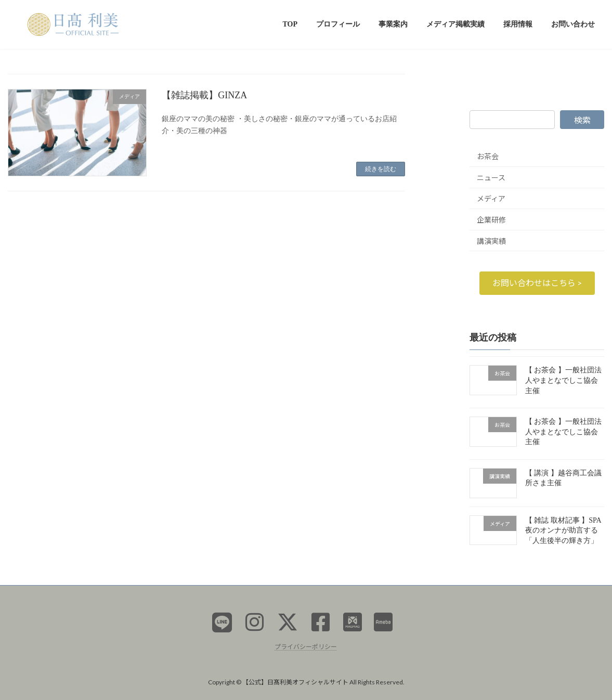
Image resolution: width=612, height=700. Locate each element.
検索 (582, 120)
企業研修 (491, 220)
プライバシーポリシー (306, 647)
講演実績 (491, 241)
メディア (491, 198)
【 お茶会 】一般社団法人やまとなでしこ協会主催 (563, 380)
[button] (537, 283)
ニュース (491, 177)
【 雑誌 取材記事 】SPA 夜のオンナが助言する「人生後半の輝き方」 (563, 530)
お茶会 (488, 156)
